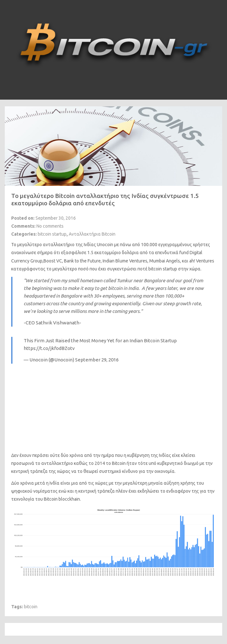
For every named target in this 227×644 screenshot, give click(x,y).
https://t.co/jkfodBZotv (49, 348)
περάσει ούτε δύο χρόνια (58, 455)
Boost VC (53, 261)
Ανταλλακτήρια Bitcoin (92, 234)
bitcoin (31, 607)
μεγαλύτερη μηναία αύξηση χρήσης (159, 483)
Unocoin (105, 245)
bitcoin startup (52, 234)
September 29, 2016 (97, 360)
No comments (50, 226)
